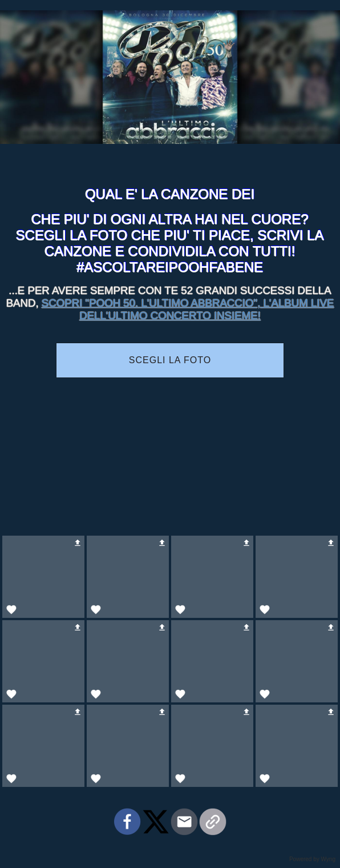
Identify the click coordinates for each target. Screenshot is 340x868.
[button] (43, 577)
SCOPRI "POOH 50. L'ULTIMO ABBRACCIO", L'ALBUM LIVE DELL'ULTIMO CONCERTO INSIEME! (188, 309)
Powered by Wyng (312, 859)
